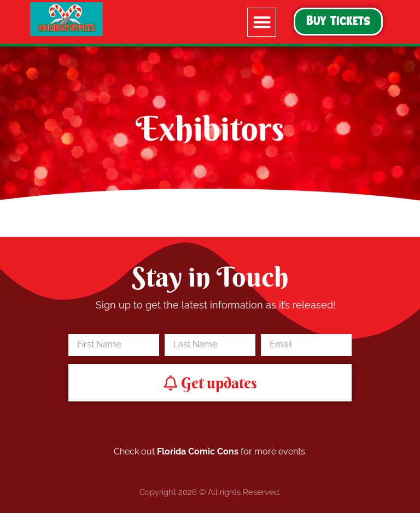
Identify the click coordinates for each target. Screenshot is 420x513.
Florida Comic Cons (198, 451)
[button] (262, 22)
